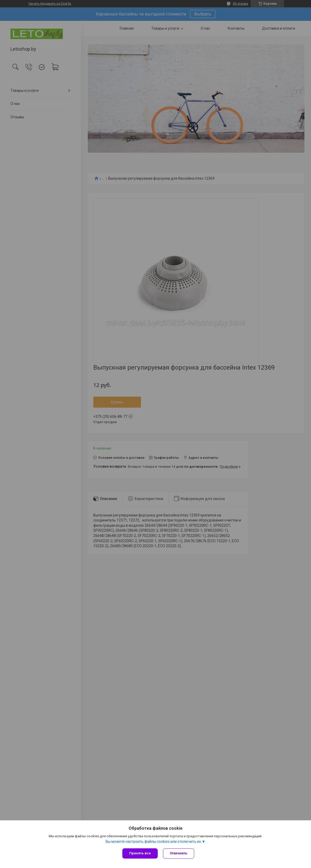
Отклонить (179, 853)
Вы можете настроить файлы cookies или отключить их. (154, 842)
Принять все (140, 853)
